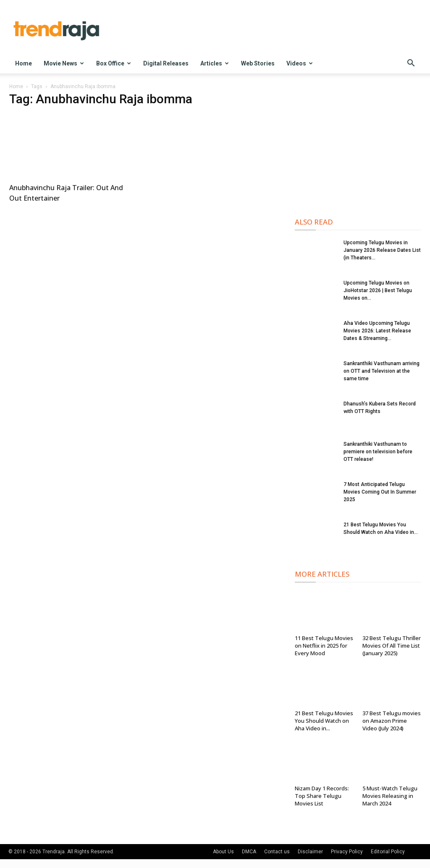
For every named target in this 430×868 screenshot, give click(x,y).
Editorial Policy (388, 852)
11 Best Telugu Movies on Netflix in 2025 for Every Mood (324, 646)
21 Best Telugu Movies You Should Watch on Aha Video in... (324, 721)
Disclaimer (310, 852)
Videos (300, 63)
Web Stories (258, 63)
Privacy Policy (347, 852)
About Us (223, 852)
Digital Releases (166, 63)
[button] (411, 64)
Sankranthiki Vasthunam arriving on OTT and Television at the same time (381, 371)
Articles (215, 63)
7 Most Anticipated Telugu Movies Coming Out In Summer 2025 (380, 492)
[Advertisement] (358, 147)
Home (24, 63)
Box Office (114, 63)
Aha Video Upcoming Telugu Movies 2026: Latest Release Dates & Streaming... (377, 331)
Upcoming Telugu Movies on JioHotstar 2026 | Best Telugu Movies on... (378, 290)
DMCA (249, 852)
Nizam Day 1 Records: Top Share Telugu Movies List (322, 796)
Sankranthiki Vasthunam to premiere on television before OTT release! (378, 452)
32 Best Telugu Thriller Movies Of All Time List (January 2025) (392, 646)
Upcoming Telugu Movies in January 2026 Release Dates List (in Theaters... (382, 250)
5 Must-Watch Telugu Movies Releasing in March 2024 (390, 796)
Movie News (64, 63)
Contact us (277, 852)
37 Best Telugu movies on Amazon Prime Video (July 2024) (392, 721)
